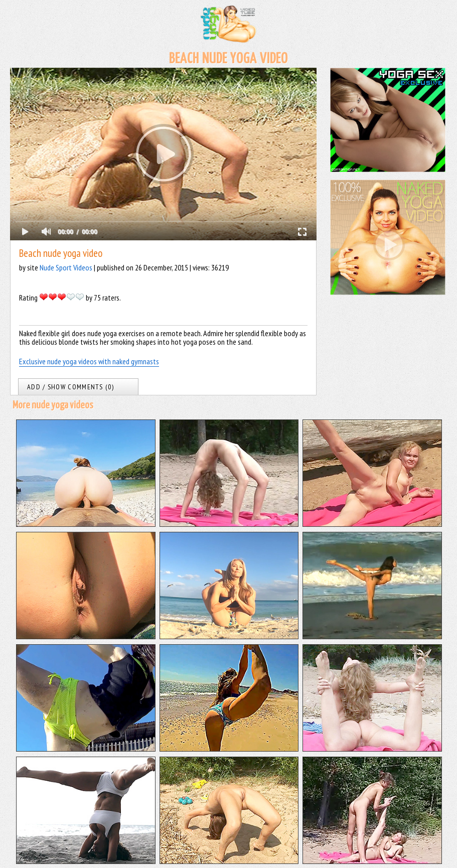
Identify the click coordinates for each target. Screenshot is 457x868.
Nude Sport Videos (66, 267)
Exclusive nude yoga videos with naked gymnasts (89, 361)
